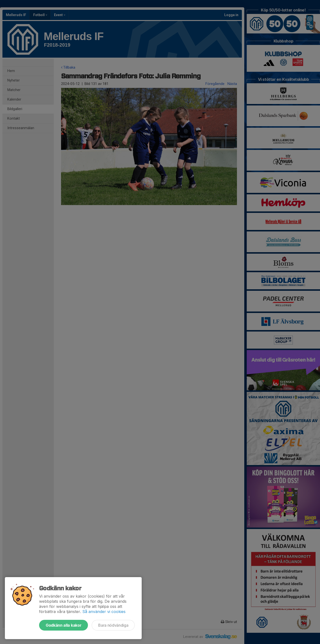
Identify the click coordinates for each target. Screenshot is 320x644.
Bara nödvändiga (113, 625)
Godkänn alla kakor (64, 625)
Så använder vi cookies (104, 612)
